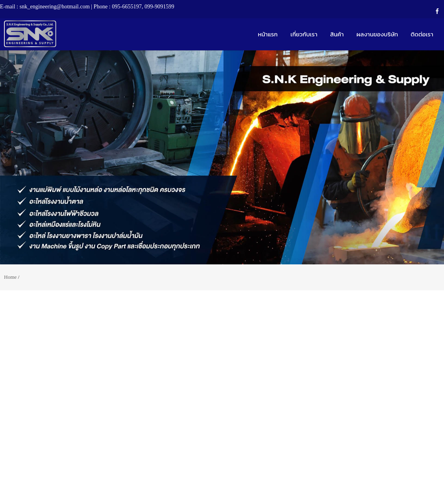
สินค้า (337, 34)
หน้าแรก (268, 34)
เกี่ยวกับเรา (304, 34)
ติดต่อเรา (422, 34)
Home (10, 277)
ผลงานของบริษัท (377, 34)
